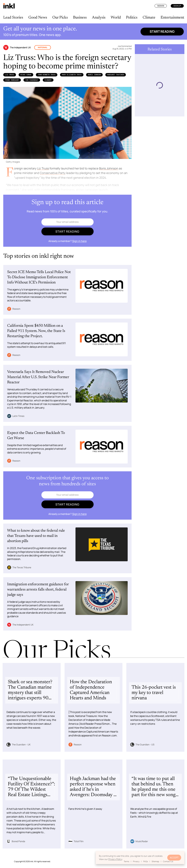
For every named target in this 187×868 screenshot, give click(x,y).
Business (80, 18)
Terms (126, 861)
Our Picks (60, 18)
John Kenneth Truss (47, 75)
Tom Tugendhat (32, 80)
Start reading (162, 31)
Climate (149, 18)
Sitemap (155, 861)
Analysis (99, 18)
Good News (38, 18)
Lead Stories (13, 18)
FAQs (146, 861)
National (43, 47)
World (116, 18)
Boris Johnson (94, 75)
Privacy (136, 861)
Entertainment (172, 18)
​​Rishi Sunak (26, 75)
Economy (48, 80)
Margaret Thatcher (116, 75)
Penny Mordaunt (12, 80)
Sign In (161, 6)
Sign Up (177, 6)
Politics (132, 18)
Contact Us (168, 861)
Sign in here (79, 241)
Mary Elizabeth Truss (72, 75)
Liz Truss (10, 75)
